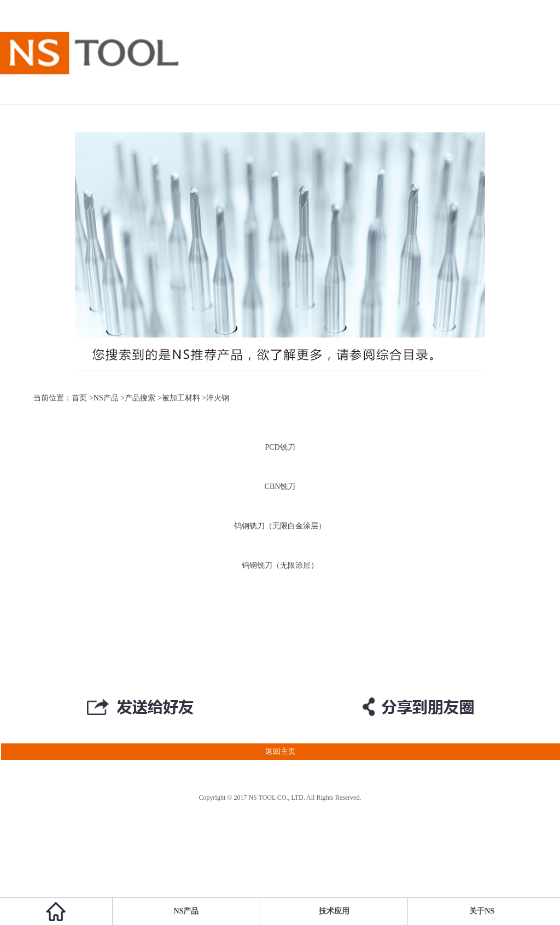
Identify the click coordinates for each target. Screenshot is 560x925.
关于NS (482, 911)
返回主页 (148, 752)
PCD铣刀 (280, 447)
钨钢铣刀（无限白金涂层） (280, 526)
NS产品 (106, 398)
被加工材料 (181, 398)
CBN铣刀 (280, 487)
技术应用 (334, 911)
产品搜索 (140, 398)
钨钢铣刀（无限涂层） (280, 565)
